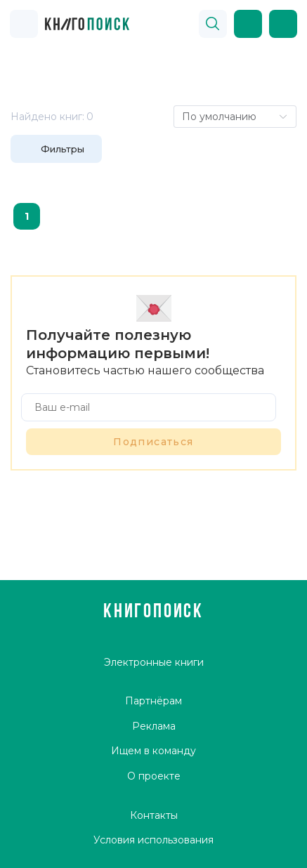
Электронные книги (154, 662)
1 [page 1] (27, 216)
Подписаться (153, 442)
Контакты (154, 815)
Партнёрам (153, 701)
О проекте (154, 776)
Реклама (154, 726)
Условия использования (153, 840)
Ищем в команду (153, 751)
